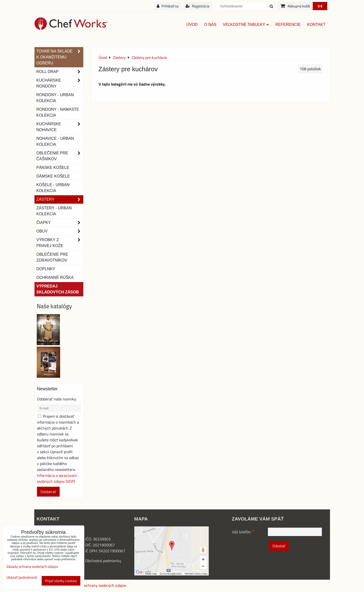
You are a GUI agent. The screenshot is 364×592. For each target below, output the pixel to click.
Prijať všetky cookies (61, 581)
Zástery (60, 199)
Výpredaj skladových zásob (58, 289)
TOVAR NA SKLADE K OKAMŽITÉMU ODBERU (60, 57)
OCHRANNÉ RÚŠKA (55, 278)
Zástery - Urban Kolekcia (54, 211)
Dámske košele (53, 176)
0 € (320, 6)
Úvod (192, 25)
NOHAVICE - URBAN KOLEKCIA (55, 141)
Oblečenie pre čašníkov (60, 156)
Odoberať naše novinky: (57, 399)
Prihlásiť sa (168, 6)
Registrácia (198, 6)
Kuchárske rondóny (60, 83)
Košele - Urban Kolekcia (53, 188)
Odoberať (48, 492)
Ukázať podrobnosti (22, 578)
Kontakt (316, 25)
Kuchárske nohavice (60, 127)
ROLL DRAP (60, 72)
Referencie (288, 25)
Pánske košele (53, 168)
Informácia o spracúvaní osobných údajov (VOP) (57, 478)
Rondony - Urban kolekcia (55, 98)
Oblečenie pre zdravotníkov (52, 257)
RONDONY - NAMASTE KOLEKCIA (58, 112)
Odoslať (279, 546)
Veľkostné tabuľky (246, 25)
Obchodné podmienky (103, 561)
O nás (210, 25)
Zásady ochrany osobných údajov (99, 585)
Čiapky (60, 223)
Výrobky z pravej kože (60, 243)
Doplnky (46, 269)
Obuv (60, 231)
